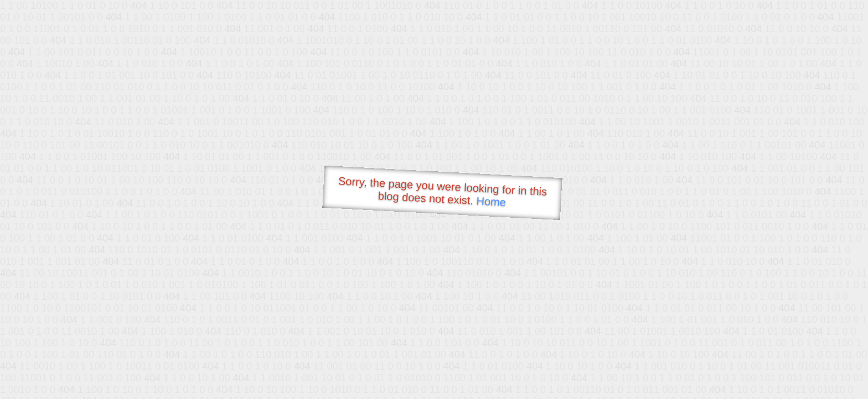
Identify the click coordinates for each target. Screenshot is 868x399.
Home (491, 201)
